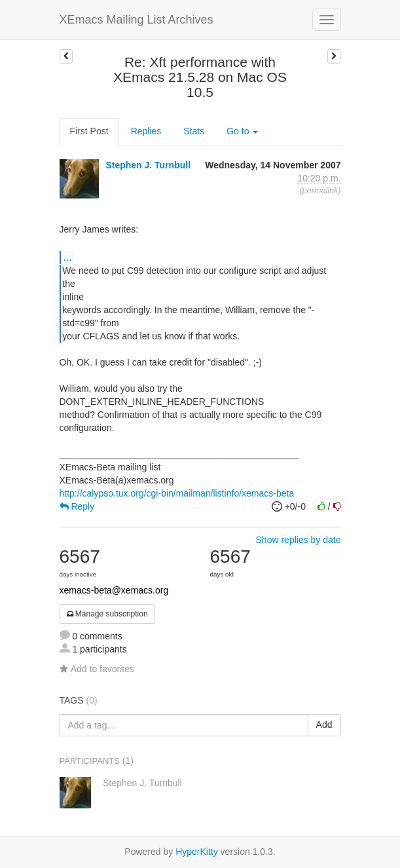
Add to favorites (97, 669)
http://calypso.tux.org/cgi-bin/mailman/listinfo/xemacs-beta (177, 493)
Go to (242, 131)
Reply (77, 506)
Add (324, 725)
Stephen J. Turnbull (148, 165)
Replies (146, 131)
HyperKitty (197, 852)
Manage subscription (107, 614)
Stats (194, 131)
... (68, 257)
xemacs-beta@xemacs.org (114, 590)
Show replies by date (299, 540)
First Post (89, 131)
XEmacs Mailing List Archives (136, 20)
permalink (320, 191)
